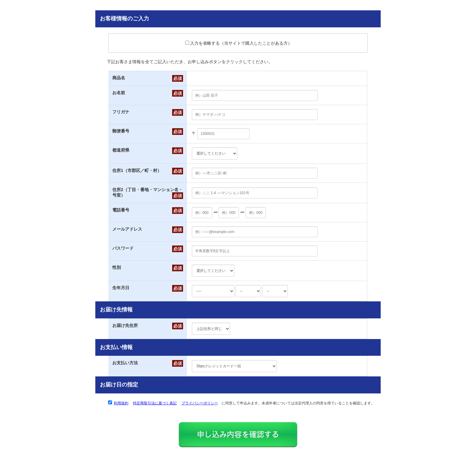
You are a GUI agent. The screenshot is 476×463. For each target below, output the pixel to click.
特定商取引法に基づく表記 (155, 403)
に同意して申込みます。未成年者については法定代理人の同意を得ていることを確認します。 (244, 403)
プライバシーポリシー (200, 403)
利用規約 (121, 403)
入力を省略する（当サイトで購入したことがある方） (239, 43)
